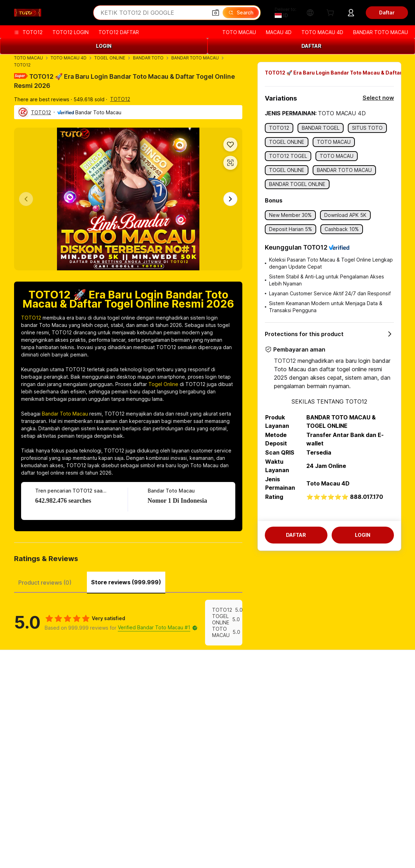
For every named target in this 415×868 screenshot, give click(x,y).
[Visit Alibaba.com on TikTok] (107, 798)
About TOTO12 (352, 682)
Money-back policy (114, 703)
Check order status (33, 709)
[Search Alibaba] (153, 13)
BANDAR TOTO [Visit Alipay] (145, 833)
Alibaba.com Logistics (197, 709)
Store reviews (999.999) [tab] (126, 582)
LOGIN (104, 46)
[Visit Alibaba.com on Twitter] (52, 798)
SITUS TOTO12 (379, 833)
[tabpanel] (128, 623)
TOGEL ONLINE (110, 58)
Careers (343, 722)
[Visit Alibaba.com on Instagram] (70, 798)
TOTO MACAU (28, 58)
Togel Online (163, 384)
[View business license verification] (223, 857)
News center (349, 709)
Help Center (25, 682)
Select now (378, 98)
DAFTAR (311, 46)
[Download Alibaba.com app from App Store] (380, 798)
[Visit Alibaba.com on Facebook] (15, 798)
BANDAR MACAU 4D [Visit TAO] (311, 833)
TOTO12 (22, 65)
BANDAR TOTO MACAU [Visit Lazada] (194, 833)
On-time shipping (111, 716)
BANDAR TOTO (148, 58)
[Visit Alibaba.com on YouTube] (89, 798)
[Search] (241, 13)
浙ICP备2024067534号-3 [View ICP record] (342, 857)
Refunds (20, 722)
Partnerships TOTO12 (279, 722)
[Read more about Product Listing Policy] (144, 847)
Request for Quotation (199, 682)
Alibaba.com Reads (195, 735)
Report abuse (27, 735)
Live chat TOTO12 (32, 695)
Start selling (267, 682)
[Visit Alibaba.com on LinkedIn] (34, 798)
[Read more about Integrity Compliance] (353, 847)
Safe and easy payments (120, 690)
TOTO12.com (332, 798)
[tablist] (128, 581)
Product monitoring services (124, 743)
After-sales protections (118, 730)
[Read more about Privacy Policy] (270, 847)
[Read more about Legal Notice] (98, 847)
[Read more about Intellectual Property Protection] (211, 847)
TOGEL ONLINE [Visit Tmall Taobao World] (102, 833)
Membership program (197, 695)
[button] (216, 13)
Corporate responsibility (362, 695)
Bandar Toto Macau (65, 414)
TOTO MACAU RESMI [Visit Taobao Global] (254, 833)
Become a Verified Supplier (285, 709)
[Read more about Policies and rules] (58, 847)
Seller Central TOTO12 (280, 695)
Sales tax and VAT (193, 722)
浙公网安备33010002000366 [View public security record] (275, 857)
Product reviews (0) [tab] (45, 583)
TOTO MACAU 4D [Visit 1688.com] (63, 833)
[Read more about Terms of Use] (308, 847)
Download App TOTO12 (281, 735)
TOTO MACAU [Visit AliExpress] (16, 833)
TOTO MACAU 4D (69, 58)
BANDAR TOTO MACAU (195, 58)
